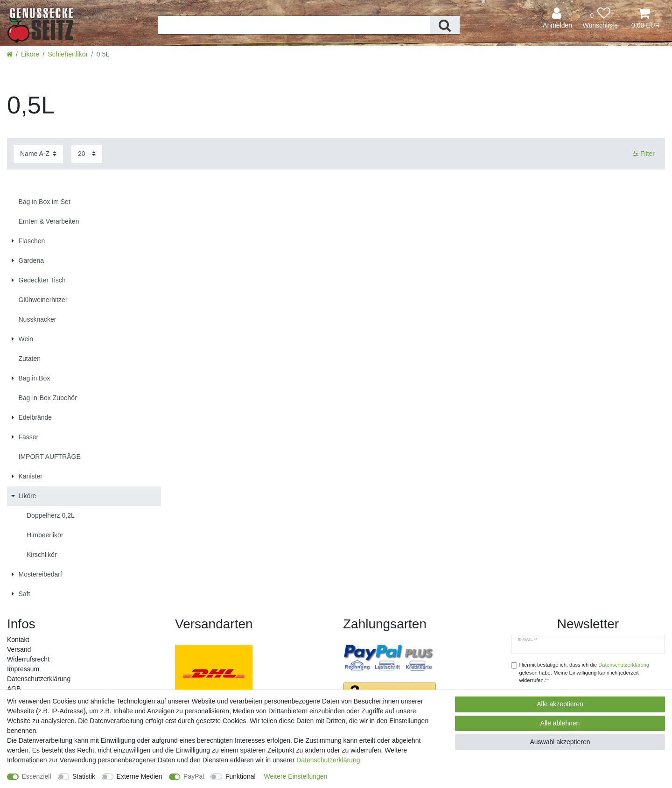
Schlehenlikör (68, 54)
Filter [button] (644, 154)
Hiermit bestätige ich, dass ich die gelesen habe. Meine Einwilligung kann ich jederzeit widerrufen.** (584, 673)
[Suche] (445, 25)
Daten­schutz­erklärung (39, 679)
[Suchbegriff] (294, 25)
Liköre (30, 54)
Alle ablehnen (560, 723)
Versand (19, 649)
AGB (14, 689)
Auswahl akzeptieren (560, 742)
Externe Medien (140, 776)
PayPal (194, 776)
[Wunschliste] (600, 18)
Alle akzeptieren (560, 704)
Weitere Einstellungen (295, 776)
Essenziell (37, 776)
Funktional (241, 776)
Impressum (23, 669)
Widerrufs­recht (28, 659)
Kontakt (18, 640)
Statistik (84, 776)
